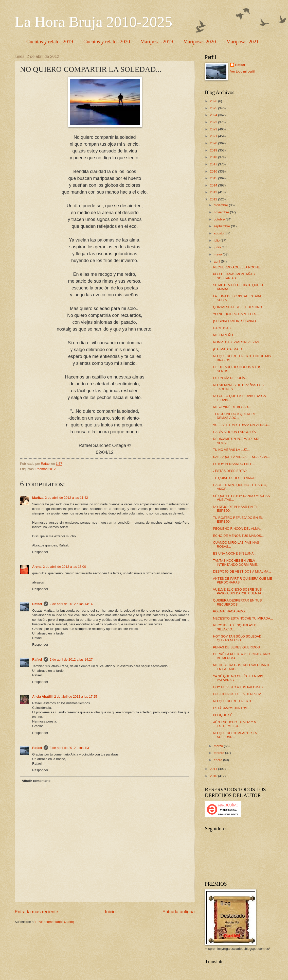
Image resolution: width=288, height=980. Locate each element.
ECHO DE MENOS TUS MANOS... (238, 536)
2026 (214, 101)
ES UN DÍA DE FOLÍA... (230, 378)
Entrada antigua (179, 912)
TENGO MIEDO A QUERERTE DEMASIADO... (235, 416)
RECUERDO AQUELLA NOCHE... (238, 267)
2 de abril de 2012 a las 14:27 (71, 659)
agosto (219, 233)
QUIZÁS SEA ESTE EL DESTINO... (239, 307)
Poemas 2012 (46, 469)
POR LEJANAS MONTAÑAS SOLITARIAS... (234, 276)
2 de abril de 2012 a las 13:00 (65, 567)
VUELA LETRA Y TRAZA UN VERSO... (241, 425)
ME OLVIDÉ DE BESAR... (232, 407)
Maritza (38, 498)
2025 (214, 108)
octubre (220, 219)
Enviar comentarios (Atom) (55, 922)
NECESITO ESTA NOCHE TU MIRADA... (243, 618)
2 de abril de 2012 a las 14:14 (71, 604)
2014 (214, 185)
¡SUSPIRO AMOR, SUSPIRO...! (236, 321)
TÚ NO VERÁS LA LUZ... (231, 450)
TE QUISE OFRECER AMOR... (236, 478)
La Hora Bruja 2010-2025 (94, 22)
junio (218, 247)
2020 (214, 143)
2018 (214, 157)
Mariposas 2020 (200, 42)
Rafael (37, 604)
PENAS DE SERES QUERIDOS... (238, 647)
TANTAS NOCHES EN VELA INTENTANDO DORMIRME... (236, 562)
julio (217, 240)
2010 (214, 776)
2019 (214, 150)
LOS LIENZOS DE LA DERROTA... (238, 694)
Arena (37, 567)
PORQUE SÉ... (224, 715)
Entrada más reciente (36, 912)
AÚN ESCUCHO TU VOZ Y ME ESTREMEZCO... (236, 724)
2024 (214, 115)
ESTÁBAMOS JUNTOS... (231, 708)
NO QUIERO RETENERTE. (233, 701)
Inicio (110, 912)
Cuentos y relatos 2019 (50, 42)
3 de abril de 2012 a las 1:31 (70, 748)
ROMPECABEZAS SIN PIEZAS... (237, 342)
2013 (214, 192)
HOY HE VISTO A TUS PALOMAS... (239, 687)
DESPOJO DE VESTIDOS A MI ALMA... (242, 571)
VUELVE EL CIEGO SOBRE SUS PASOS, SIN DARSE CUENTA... (238, 591)
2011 (214, 769)
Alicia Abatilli (42, 697)
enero (218, 760)
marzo (219, 746)
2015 (214, 178)
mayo (218, 254)
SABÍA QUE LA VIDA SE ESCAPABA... (241, 457)
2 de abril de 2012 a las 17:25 (76, 697)
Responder (40, 552)
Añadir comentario (36, 781)
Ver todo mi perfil (242, 71)
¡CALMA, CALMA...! (227, 349)
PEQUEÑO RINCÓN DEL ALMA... (238, 529)
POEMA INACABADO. (229, 611)
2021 (214, 136)
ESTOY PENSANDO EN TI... (234, 464)
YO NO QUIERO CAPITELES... (236, 314)
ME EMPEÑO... (224, 335)
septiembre (222, 226)
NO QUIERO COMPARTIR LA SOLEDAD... (235, 735)
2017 (214, 164)
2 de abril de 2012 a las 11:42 (66, 498)
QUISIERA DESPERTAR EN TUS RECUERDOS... (237, 602)
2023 (214, 122)
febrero (219, 753)
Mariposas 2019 (157, 42)
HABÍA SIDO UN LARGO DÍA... (236, 432)
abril (217, 261)
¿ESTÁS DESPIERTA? (230, 471)
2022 (214, 129)
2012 (214, 199)
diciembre (221, 205)
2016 (214, 171)
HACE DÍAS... (223, 328)
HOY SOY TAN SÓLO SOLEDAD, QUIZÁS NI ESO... (238, 638)
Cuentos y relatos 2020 (107, 42)
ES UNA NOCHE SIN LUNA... (235, 553)
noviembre (222, 212)
